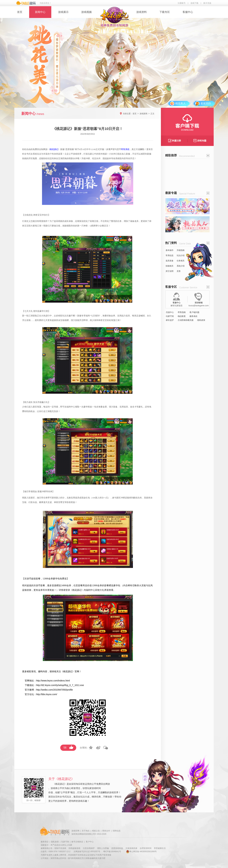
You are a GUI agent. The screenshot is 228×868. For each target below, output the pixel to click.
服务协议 (45, 842)
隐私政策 (55, 842)
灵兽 (179, 271)
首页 (20, 12)
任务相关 (181, 261)
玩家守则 (65, 842)
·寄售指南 (181, 312)
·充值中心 (170, 312)
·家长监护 (170, 320)
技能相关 (170, 266)
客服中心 (188, 12)
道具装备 (170, 261)
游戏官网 (75, 831)
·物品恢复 (181, 316)
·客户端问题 (194, 312)
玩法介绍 (181, 255)
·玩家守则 (170, 316)
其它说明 (170, 271)
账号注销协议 (77, 842)
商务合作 (106, 831)
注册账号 (182, 3)
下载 (27, 685)
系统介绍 (181, 266)
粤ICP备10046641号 (112, 852)
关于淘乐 (86, 831)
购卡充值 (207, 3)
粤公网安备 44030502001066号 (141, 852)
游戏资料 (142, 12)
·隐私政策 (201, 320)
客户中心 (90, 842)
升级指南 (181, 250)
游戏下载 (194, 3)
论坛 (32, 694)
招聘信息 (117, 831)
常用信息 (170, 255)
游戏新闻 (143, 114)
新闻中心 (40, 12)
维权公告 (96, 831)
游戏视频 (86, 12)
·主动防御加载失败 (185, 320)
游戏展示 (63, 12)
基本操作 (170, 250)
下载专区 (165, 12)
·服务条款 (193, 316)
